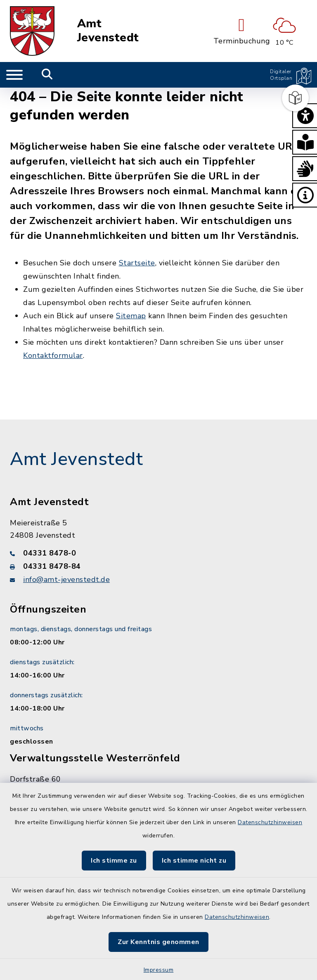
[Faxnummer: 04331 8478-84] (158, 566)
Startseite (137, 263)
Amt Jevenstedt (108, 31)
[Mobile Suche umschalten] (47, 75)
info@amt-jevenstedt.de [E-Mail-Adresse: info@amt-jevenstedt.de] (66, 579)
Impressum (159, 970)
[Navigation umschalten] (14, 75)
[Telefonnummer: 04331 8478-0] (158, 553)
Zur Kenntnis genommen (158, 942)
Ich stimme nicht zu (194, 861)
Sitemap (131, 316)
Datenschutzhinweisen (270, 822)
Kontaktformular (53, 355)
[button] (305, 116)
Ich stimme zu (114, 861)
